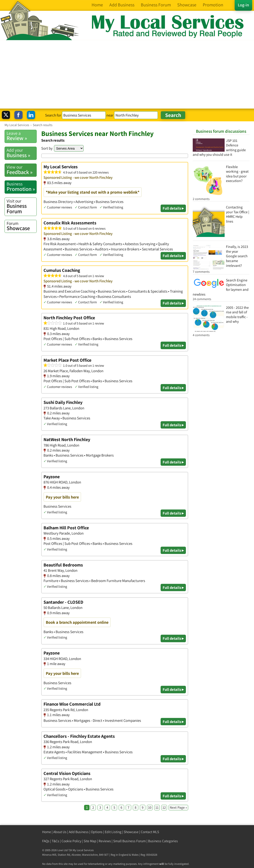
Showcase (22, 226)
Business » (22, 153)
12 (164, 807)
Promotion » (22, 187)
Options (97, 832)
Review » (22, 136)
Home (47, 832)
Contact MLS (150, 832)
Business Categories (163, 841)
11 (157, 807)
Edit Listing (113, 832)
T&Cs (55, 841)
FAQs (46, 841)
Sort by (47, 148)
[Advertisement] (127, 74)
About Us (60, 832)
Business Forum (22, 207)
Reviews (105, 841)
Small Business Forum (130, 841)
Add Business (79, 832)
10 (150, 807)
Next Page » (178, 807)
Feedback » (22, 170)
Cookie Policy (71, 841)
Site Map (90, 841)
